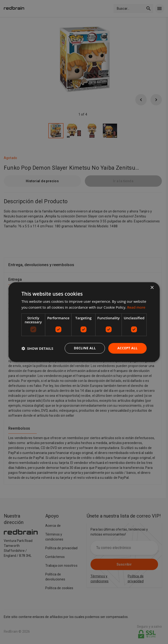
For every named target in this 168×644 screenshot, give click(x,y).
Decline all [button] (85, 348)
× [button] (152, 288)
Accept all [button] (127, 348)
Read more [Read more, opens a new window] (136, 307)
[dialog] (84, 322)
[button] (37, 348)
